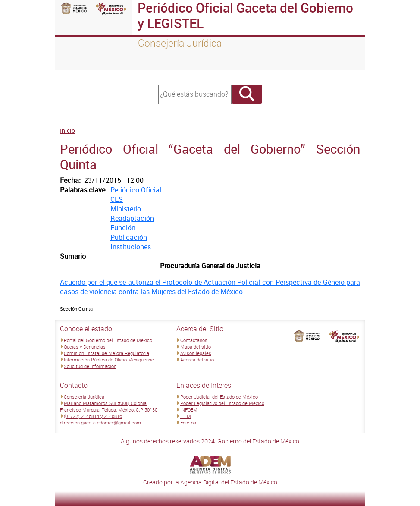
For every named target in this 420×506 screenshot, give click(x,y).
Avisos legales (196, 353)
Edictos (188, 423)
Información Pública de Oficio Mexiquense (109, 360)
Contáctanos (194, 340)
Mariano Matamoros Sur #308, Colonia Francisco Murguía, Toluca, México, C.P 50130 (109, 406)
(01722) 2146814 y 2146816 (93, 416)
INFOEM (189, 410)
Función (123, 228)
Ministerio (126, 209)
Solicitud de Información (90, 366)
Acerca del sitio (197, 360)
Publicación (129, 237)
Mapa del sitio (196, 347)
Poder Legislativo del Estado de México (222, 403)
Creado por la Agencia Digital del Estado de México (210, 482)
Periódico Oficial (136, 190)
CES (117, 199)
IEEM (186, 416)
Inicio (67, 130)
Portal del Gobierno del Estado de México (108, 340)
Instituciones (131, 247)
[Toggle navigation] (72, 62)
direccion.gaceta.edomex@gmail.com (100, 423)
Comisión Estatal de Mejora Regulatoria (107, 353)
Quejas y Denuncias (85, 347)
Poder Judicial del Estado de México (219, 397)
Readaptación (132, 218)
